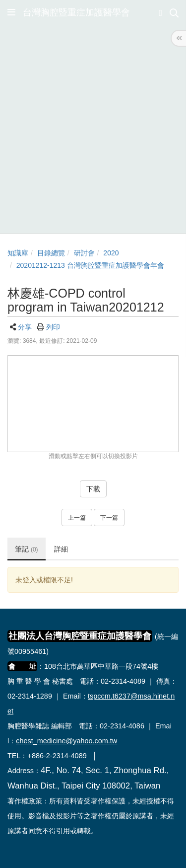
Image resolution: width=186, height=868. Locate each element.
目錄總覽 (51, 253)
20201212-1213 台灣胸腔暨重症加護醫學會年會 (90, 265)
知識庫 (18, 253)
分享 (25, 327)
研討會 (84, 253)
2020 (111, 253)
